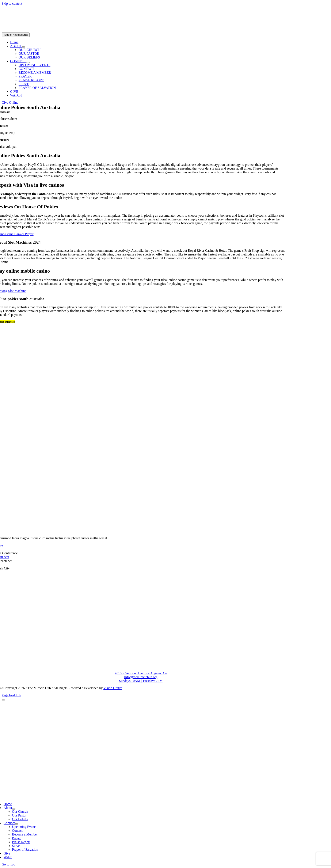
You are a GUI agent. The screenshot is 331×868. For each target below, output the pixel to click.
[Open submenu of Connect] (16, 824)
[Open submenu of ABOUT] (23, 47)
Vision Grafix (113, 688)
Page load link (11, 695)
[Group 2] (54, 31)
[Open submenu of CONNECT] (28, 62)
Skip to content (12, 3)
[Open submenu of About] (14, 809)
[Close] (3, 700)
